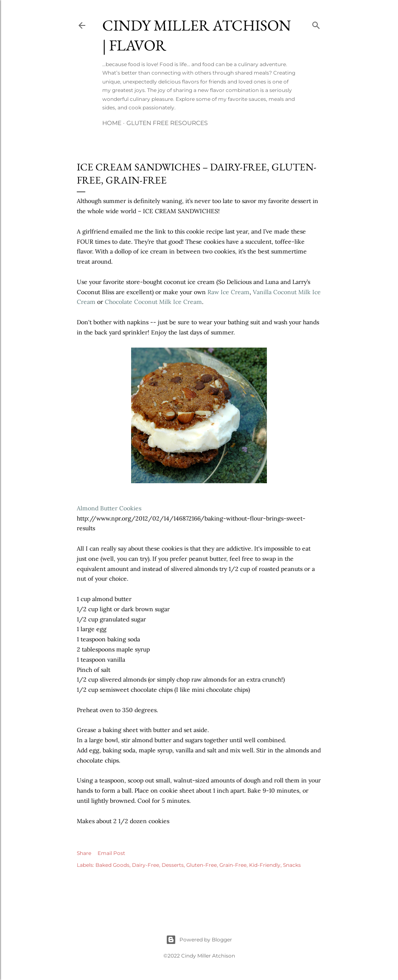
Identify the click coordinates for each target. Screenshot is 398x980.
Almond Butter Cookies (109, 508)
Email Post (111, 853)
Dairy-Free (146, 865)
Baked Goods (112, 865)
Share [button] (84, 853)
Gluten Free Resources (167, 123)
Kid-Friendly (265, 865)
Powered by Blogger (199, 940)
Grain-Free (233, 865)
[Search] (316, 24)
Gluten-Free (202, 865)
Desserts (173, 865)
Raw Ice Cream (228, 292)
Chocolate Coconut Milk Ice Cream (153, 302)
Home (112, 123)
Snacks (292, 865)
